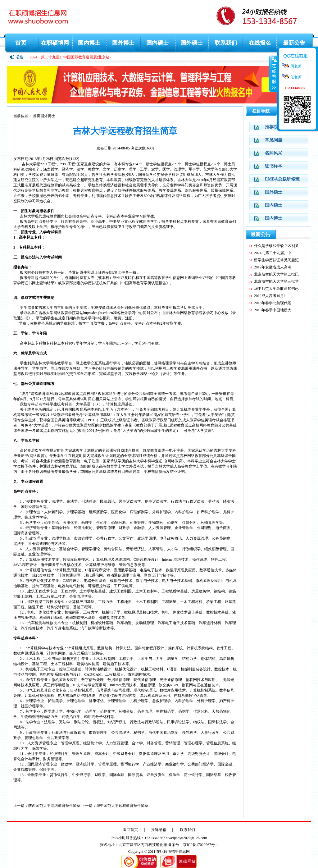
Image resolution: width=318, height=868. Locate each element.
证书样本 (274, 166)
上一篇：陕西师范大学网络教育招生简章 (47, 806)
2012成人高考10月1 (270, 296)
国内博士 (89, 43)
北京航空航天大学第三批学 (276, 281)
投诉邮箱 (159, 830)
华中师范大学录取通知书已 (276, 289)
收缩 (274, 74)
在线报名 (260, 43)
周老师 (296, 66)
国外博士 (123, 43)
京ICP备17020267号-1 (200, 845)
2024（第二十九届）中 (273, 253)
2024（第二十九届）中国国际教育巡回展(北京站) (70, 57)
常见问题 (274, 140)
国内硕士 (157, 43)
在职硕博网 (55, 43)
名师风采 (274, 153)
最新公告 (294, 43)
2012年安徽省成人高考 (273, 267)
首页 (21, 43)
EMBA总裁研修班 (282, 179)
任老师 (296, 77)
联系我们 (226, 43)
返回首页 (130, 830)
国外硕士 (192, 43)
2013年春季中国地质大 (273, 310)
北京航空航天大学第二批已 (276, 274)
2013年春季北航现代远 (273, 303)
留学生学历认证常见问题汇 (276, 260)
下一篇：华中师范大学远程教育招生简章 (115, 806)
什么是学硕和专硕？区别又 (276, 246)
